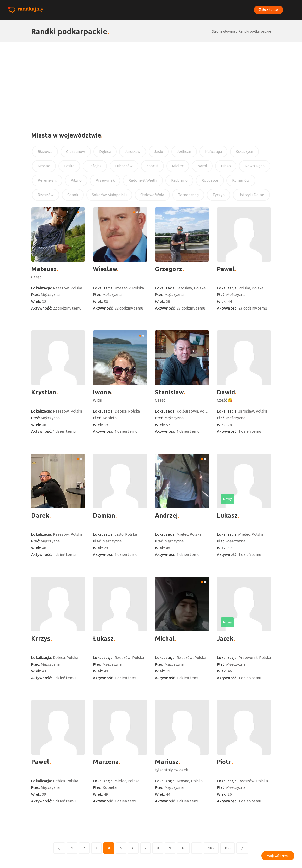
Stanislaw (169, 392)
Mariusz (167, 762)
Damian (104, 515)
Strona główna (223, 31)
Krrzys (41, 639)
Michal (165, 639)
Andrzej (166, 515)
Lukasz (227, 515)
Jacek (225, 639)
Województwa (278, 856)
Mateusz (44, 269)
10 (183, 848)
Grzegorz (169, 269)
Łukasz (103, 639)
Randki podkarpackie (255, 31)
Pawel (226, 269)
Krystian (44, 392)
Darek (40, 515)
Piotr (224, 762)
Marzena (106, 762)
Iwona (102, 392)
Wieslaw (105, 269)
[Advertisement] (151, 81)
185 (211, 848)
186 (227, 848)
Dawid (226, 392)
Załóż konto (268, 10)
